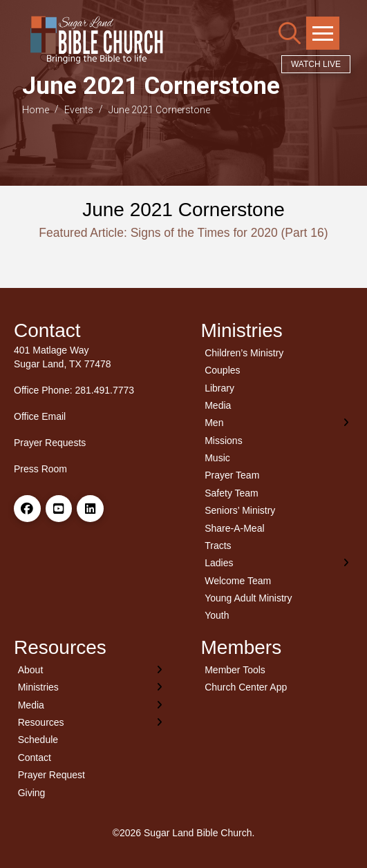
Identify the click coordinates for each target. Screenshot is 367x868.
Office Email (40, 416)
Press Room (40, 469)
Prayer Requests (50, 443)
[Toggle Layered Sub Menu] (277, 423)
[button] (290, 33)
